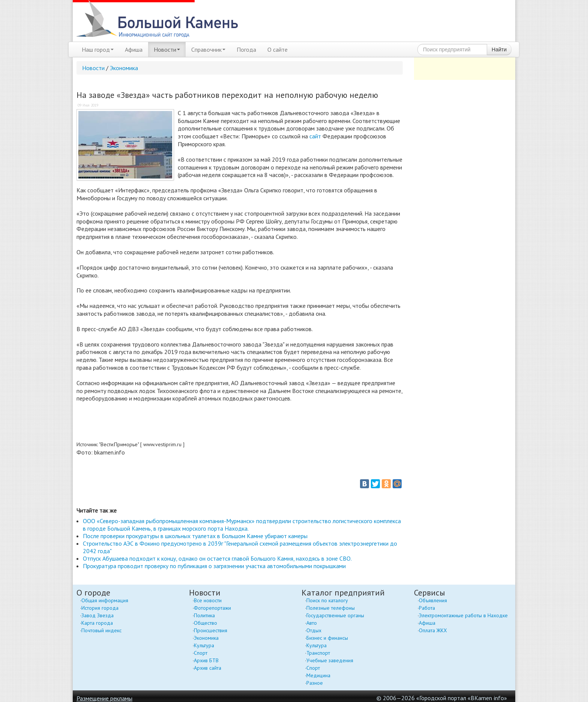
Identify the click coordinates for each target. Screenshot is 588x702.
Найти (499, 49)
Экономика (124, 68)
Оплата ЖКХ (433, 630)
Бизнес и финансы (327, 638)
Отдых (314, 630)
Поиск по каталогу (327, 600)
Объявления (433, 600)
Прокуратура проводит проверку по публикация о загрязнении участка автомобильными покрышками (214, 566)
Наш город (98, 49)
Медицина (318, 675)
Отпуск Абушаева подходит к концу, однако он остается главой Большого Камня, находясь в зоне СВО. (217, 558)
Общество (205, 623)
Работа (427, 608)
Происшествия (211, 630)
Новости (167, 49)
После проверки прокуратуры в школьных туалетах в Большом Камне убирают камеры (195, 536)
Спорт (201, 653)
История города (100, 608)
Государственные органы (335, 615)
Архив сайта (208, 668)
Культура (204, 645)
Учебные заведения (330, 660)
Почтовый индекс (101, 630)
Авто (312, 623)
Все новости (208, 600)
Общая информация (105, 600)
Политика (204, 615)
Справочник (208, 49)
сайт (315, 136)
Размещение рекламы (104, 698)
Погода (246, 49)
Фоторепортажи (212, 608)
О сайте (277, 49)
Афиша (134, 49)
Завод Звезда (97, 615)
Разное (315, 683)
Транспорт (318, 653)
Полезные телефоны (331, 608)
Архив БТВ (206, 660)
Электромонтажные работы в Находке (463, 615)
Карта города (97, 623)
